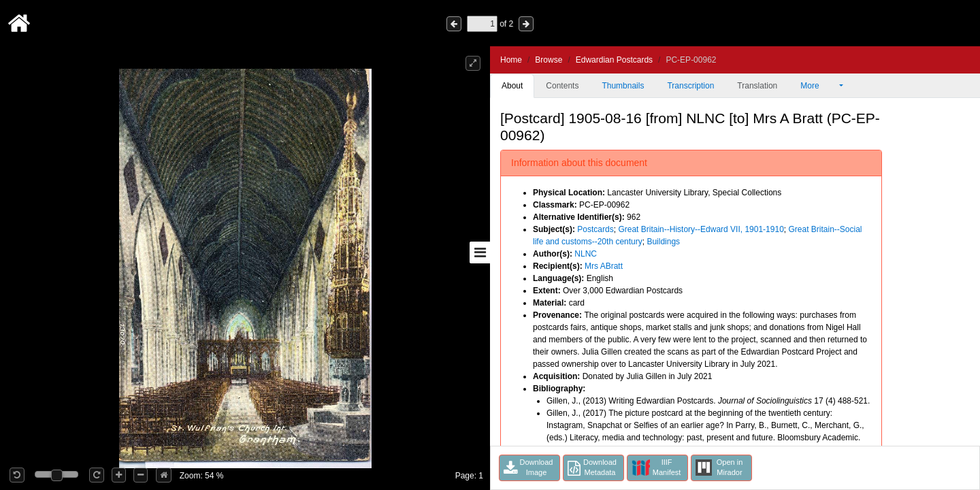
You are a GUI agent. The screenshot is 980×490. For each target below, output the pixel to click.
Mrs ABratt (604, 266)
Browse (549, 60)
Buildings (663, 242)
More (819, 86)
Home (511, 60)
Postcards (595, 229)
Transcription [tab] (690, 86)
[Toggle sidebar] (480, 252)
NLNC (586, 254)
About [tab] (512, 86)
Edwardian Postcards (614, 60)
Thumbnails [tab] (623, 86)
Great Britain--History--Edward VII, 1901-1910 (701, 229)
